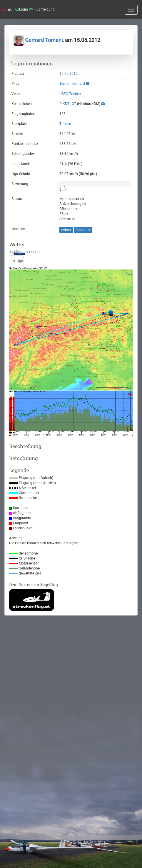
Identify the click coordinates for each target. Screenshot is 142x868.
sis (13, 261)
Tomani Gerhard (72, 84)
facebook (83, 230)
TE (39, 252)
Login (21, 9)
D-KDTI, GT (68, 104)
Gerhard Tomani (38, 40)
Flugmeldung (42, 9)
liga (20, 261)
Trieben (65, 124)
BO (28, 252)
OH (33, 252)
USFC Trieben (70, 94)
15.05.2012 (69, 74)
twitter (66, 230)
